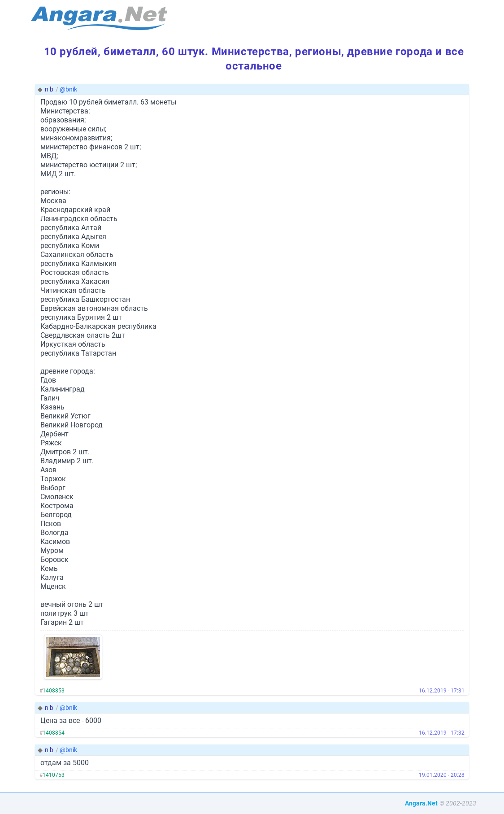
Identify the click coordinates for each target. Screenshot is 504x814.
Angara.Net (421, 803)
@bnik (68, 89)
